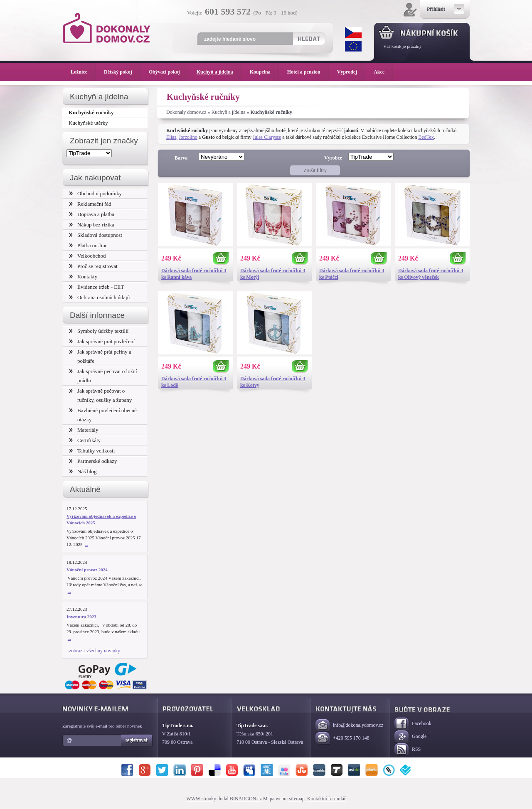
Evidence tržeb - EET (96, 287)
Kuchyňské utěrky (88, 123)
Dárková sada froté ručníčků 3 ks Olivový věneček (431, 274)
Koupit (221, 259)
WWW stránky (201, 799)
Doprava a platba (92, 214)
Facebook (413, 724)
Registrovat (137, 740)
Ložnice (83, 72)
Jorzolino (188, 137)
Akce (381, 72)
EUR (353, 46)
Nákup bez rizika (92, 225)
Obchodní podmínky (95, 193)
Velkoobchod (87, 256)
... (86, 544)
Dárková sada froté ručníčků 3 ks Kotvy (273, 382)
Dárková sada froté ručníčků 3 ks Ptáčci (352, 274)
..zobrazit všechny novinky (93, 651)
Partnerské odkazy (93, 461)
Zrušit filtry (315, 170)
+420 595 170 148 (342, 739)
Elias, (172, 137)
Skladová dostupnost (96, 235)
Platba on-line (88, 245)
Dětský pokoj (122, 72)
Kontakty (83, 277)
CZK (353, 32)
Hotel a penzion (308, 72)
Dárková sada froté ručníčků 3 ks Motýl (273, 274)
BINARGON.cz (246, 799)
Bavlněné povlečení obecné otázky (103, 415)
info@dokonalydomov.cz (349, 726)
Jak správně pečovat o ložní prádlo (103, 376)
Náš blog (83, 471)
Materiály (84, 430)
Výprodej (351, 72)
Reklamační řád (90, 204)
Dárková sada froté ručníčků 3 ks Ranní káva (194, 274)
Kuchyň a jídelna (229, 112)
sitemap (297, 799)
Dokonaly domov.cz (186, 112)
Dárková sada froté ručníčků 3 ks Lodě (194, 382)
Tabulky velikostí (92, 451)
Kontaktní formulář (326, 799)
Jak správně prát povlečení (102, 341)
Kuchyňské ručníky (91, 112)
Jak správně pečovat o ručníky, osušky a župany (100, 395)
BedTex (426, 137)
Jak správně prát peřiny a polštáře (100, 356)
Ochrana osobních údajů (99, 297)
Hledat (309, 39)
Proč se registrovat (93, 266)
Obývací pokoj (169, 72)
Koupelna (264, 72)
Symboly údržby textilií (99, 331)
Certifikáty (85, 440)
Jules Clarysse (267, 137)
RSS (408, 750)
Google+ (412, 737)
